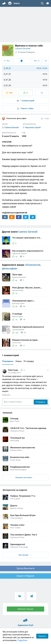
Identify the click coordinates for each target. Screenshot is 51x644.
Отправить (41, 402)
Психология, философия (14, 119)
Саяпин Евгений (23, 49)
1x (46, 61)
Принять (42, 636)
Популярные (8, 361)
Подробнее (22, 640)
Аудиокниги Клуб (26, 619)
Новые (18, 361)
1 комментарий (25, 101)
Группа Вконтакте (25, 568)
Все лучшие (25, 555)
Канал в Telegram (26, 576)
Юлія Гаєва (13, 370)
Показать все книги (25, 477)
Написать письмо (26, 609)
